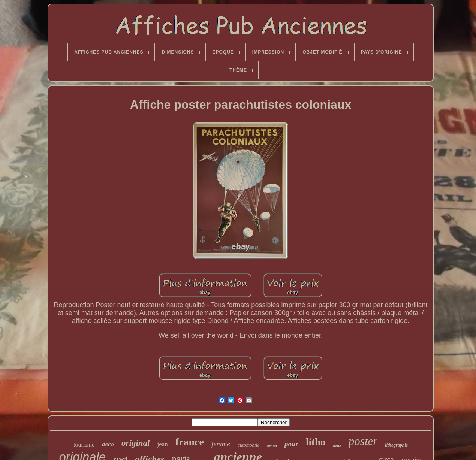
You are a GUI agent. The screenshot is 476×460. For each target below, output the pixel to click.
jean (162, 444)
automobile (249, 445)
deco (108, 444)
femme (221, 444)
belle (337, 446)
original (135, 443)
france (190, 442)
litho (316, 442)
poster (363, 441)
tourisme (84, 444)
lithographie (396, 445)
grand (272, 446)
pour (291, 444)
